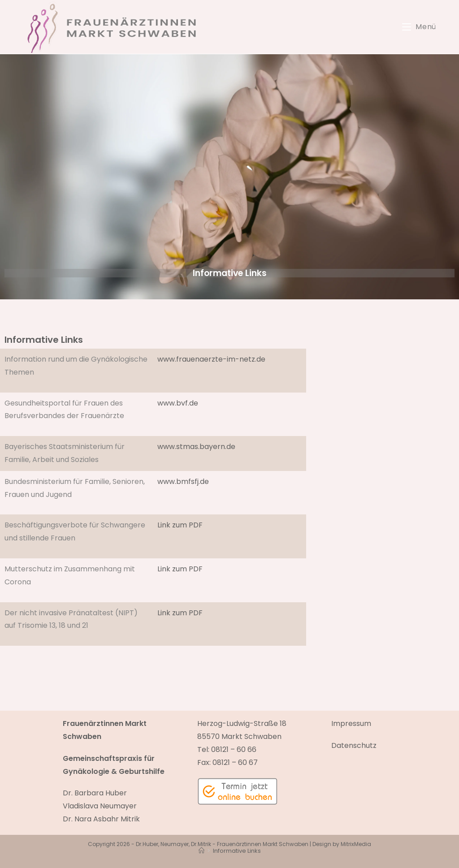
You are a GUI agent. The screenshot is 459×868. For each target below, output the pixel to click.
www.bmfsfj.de (183, 482)
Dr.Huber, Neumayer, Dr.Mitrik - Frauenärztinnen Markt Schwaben (222, 844)
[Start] (201, 851)
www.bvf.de (178, 403)
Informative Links (237, 851)
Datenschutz (354, 745)
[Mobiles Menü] (419, 27)
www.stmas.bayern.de (196, 447)
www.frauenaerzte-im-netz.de (211, 359)
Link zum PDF (180, 525)
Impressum (351, 723)
